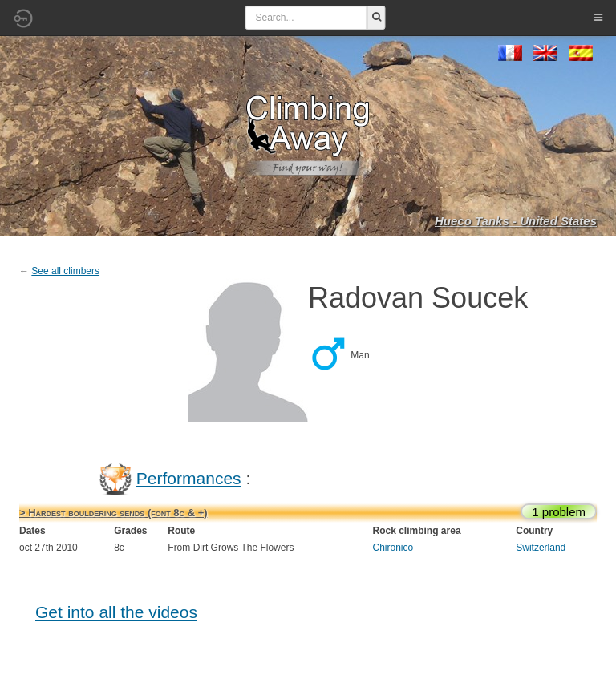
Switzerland (541, 548)
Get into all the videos (116, 612)
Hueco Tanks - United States (516, 221)
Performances (189, 478)
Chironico (393, 548)
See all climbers (65, 271)
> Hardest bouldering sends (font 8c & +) (113, 513)
